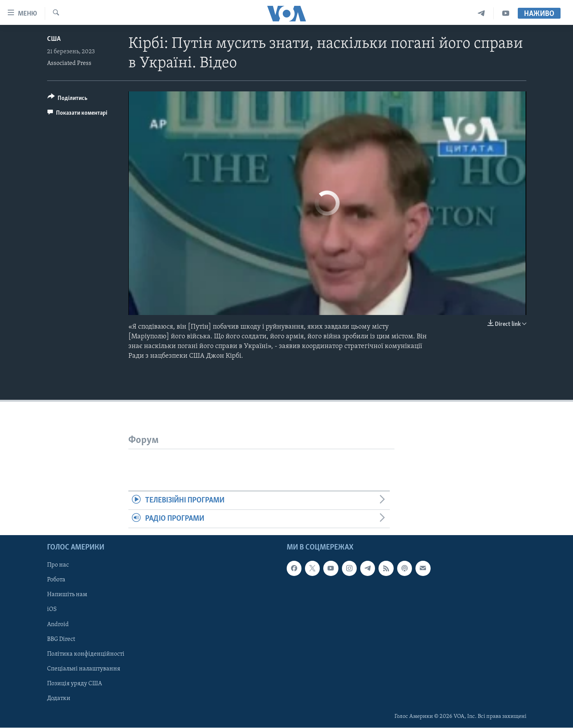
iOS (52, 610)
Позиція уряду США (74, 684)
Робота (56, 580)
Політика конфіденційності (86, 654)
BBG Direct (61, 639)
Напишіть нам (67, 595)
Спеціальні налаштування (84, 669)
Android (58, 625)
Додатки (59, 698)
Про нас (58, 565)
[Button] (68, 99)
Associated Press (69, 63)
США (54, 39)
